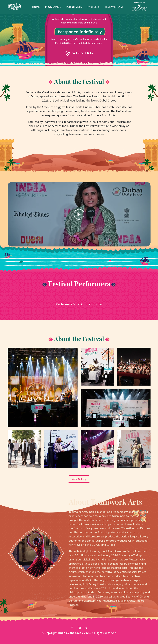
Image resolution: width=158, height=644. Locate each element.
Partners (94, 7)
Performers (74, 7)
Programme (53, 7)
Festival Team (114, 7)
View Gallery (79, 479)
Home (36, 7)
